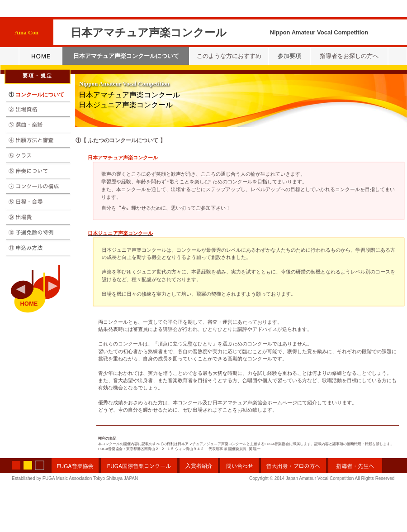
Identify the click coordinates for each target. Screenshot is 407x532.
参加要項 (289, 56)
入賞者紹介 (199, 466)
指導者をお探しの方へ (349, 56)
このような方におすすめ (229, 56)
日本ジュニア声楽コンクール (126, 105)
